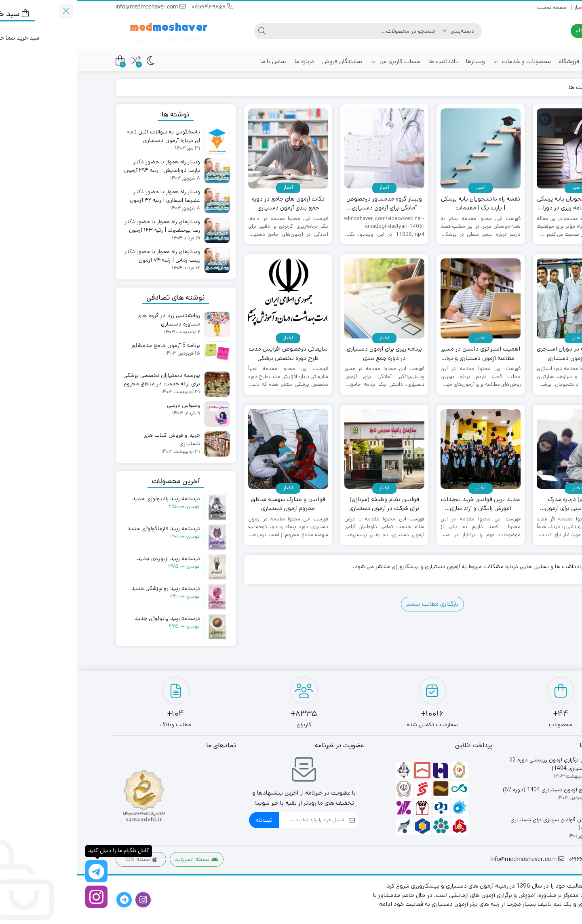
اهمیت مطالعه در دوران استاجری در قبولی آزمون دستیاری (500, 353)
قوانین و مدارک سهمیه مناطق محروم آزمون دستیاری (211, 504)
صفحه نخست (529, 7)
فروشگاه (492, 61)
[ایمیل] (234, 820)
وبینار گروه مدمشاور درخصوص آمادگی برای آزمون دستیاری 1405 (307, 204)
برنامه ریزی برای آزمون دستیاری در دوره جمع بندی (307, 353)
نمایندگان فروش (265, 61)
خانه (534, 61)
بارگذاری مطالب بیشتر (355, 604)
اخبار (502, 7)
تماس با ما (196, 61)
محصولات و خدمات (445, 61)
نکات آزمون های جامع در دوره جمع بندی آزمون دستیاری (211, 203)
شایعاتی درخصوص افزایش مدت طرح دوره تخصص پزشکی (211, 353)
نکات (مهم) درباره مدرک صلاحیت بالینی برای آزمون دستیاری (499, 504)
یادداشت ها (366, 61)
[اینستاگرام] (19, 897)
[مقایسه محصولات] (58, 61)
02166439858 (135, 7)
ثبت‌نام (187, 820)
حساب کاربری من (318, 61)
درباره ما (227, 61)
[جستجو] (279, 31)
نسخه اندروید (119, 859)
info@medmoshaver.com (73, 7)
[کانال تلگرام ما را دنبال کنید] (19, 871)
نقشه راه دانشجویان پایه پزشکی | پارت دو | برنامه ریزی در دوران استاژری (500, 204)
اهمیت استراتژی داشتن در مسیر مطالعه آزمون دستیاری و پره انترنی (403, 354)
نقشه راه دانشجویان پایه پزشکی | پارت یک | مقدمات (403, 203)
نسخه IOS (64, 859)
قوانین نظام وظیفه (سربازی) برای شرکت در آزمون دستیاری (307, 504)
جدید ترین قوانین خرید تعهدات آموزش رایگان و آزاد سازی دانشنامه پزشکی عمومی (403, 504)
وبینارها (398, 61)
